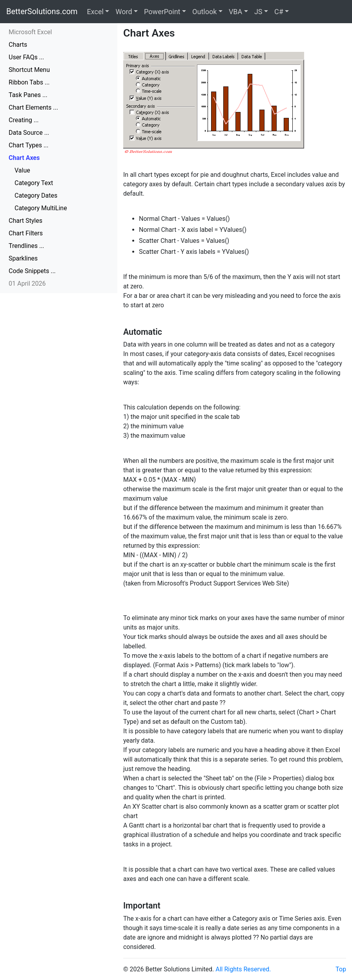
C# (279, 12)
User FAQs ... (26, 57)
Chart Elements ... (33, 107)
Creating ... (24, 120)
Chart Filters (26, 233)
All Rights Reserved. (243, 969)
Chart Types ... (29, 145)
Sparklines (23, 258)
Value (22, 170)
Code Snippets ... (32, 271)
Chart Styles (26, 221)
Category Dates (36, 195)
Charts (18, 45)
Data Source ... (29, 133)
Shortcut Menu (29, 70)
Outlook (204, 12)
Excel (95, 12)
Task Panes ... (28, 95)
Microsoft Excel (30, 32)
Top (341, 969)
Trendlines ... (26, 246)
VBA (235, 12)
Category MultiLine (41, 208)
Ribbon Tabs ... (29, 82)
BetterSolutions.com (42, 11)
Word (124, 12)
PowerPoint (162, 12)
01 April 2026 (27, 284)
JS (258, 12)
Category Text (34, 183)
